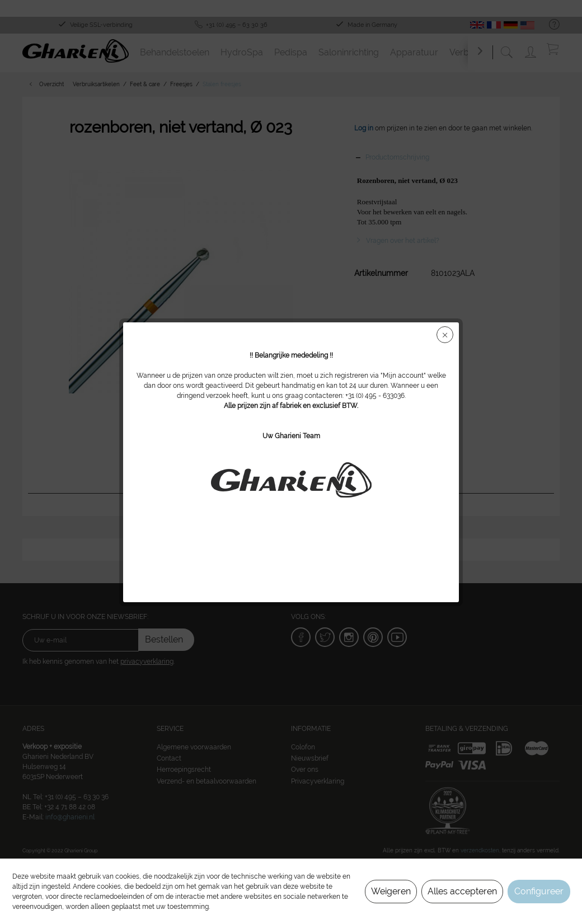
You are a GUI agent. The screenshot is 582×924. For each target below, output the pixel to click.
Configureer (539, 891)
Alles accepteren (462, 891)
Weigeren (391, 891)
